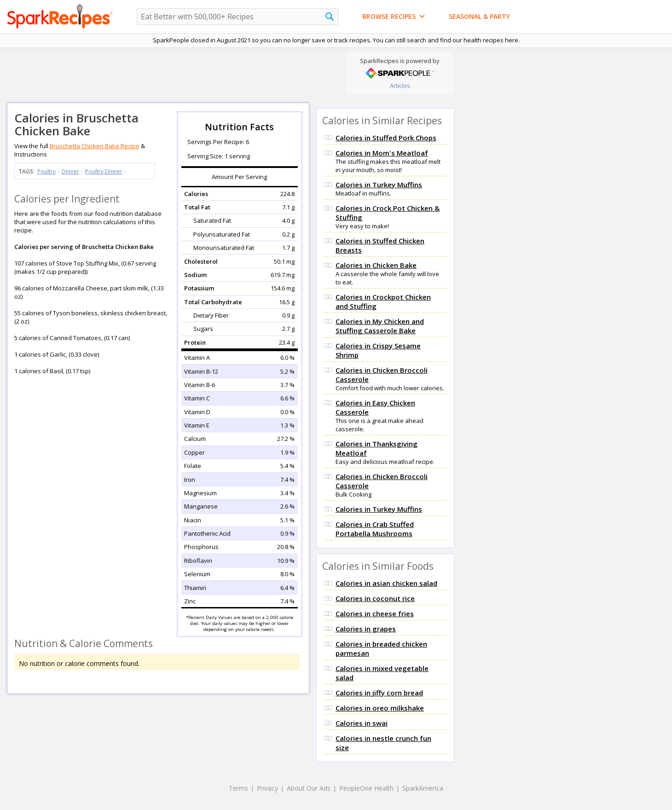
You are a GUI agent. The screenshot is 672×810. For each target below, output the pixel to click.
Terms (238, 788)
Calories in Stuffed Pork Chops (386, 138)
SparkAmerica (423, 788)
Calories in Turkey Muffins (379, 185)
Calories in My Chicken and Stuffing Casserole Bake (380, 326)
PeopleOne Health (366, 788)
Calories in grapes (366, 629)
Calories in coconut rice (375, 598)
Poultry (46, 171)
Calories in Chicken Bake (376, 265)
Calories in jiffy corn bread (379, 693)
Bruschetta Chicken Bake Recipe (95, 146)
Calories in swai (362, 723)
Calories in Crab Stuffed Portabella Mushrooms (375, 529)
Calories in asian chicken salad (386, 583)
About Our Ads (309, 788)
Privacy (267, 788)
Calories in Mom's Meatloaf (382, 153)
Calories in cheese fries (375, 613)
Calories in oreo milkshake (380, 708)
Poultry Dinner (104, 171)
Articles (400, 86)
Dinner (70, 171)
